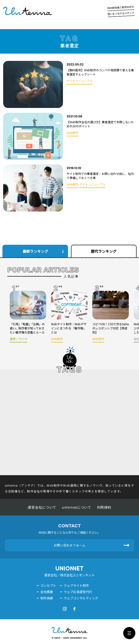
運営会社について (42, 507)
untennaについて (77, 507)
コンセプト (48, 585)
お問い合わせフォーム (69, 545)
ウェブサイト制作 (76, 585)
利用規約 (104, 507)
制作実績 (47, 598)
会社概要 (47, 592)
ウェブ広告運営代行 (78, 592)
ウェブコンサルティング (81, 598)
